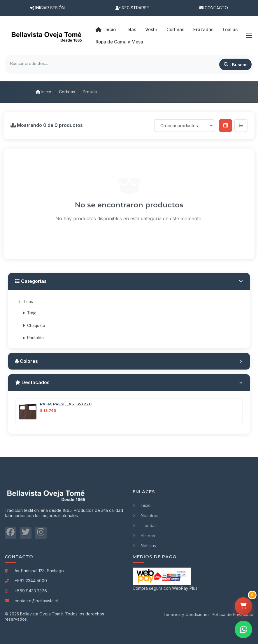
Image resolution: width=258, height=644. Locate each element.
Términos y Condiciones (186, 614)
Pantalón (33, 338)
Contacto (214, 8)
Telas (26, 302)
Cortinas (67, 92)
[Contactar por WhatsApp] (243, 629)
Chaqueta (34, 325)
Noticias (144, 546)
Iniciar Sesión (47, 8)
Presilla (90, 92)
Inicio (106, 30)
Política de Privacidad (232, 614)
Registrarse (132, 8)
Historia (144, 536)
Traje (30, 313)
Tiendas (145, 525)
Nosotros (145, 516)
